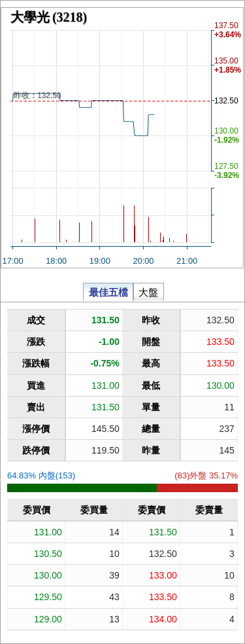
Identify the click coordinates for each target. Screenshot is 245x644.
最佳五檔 (108, 292)
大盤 (148, 292)
